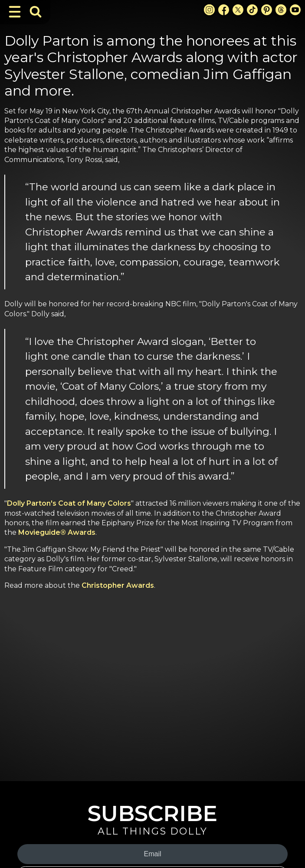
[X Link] (238, 10)
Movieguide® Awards (57, 532)
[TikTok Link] (252, 10)
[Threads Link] (281, 10)
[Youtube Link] (295, 10)
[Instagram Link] (209, 10)
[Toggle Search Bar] (36, 12)
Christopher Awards (118, 585)
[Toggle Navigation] (15, 12)
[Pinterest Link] (267, 10)
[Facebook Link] (224, 10)
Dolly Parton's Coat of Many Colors (69, 503)
